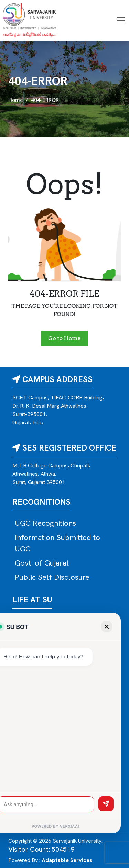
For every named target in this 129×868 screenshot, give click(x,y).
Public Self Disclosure (52, 577)
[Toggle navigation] (121, 20)
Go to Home (64, 338)
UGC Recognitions (45, 523)
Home (16, 100)
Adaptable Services (67, 860)
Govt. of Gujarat (42, 563)
